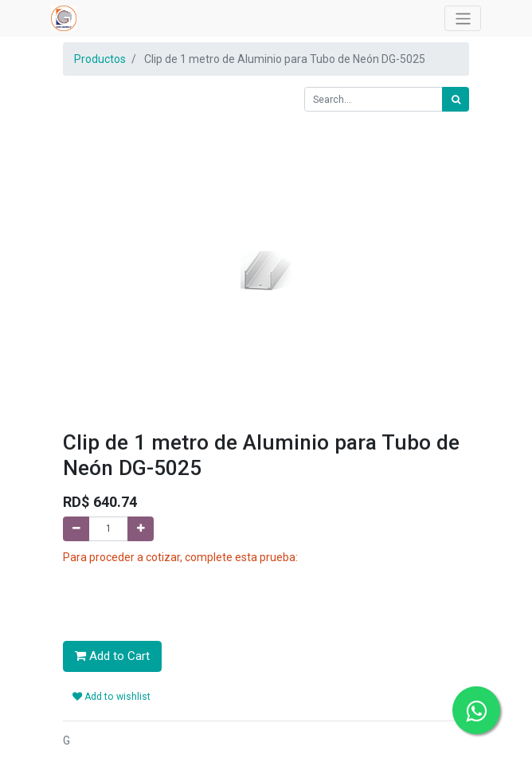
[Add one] (141, 529)
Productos (100, 59)
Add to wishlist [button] (111, 697)
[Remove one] (76, 529)
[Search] (456, 99)
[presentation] (184, 597)
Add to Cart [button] (112, 656)
